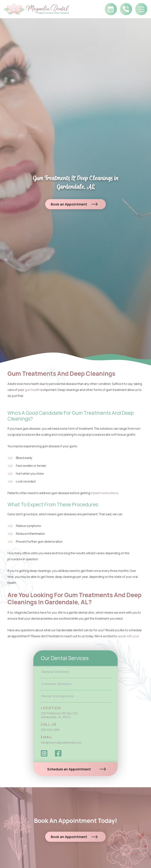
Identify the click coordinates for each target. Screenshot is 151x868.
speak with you (128, 636)
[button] (141, 9)
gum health (32, 390)
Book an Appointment (69, 204)
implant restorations (105, 493)
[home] (40, 9)
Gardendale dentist (70, 630)
